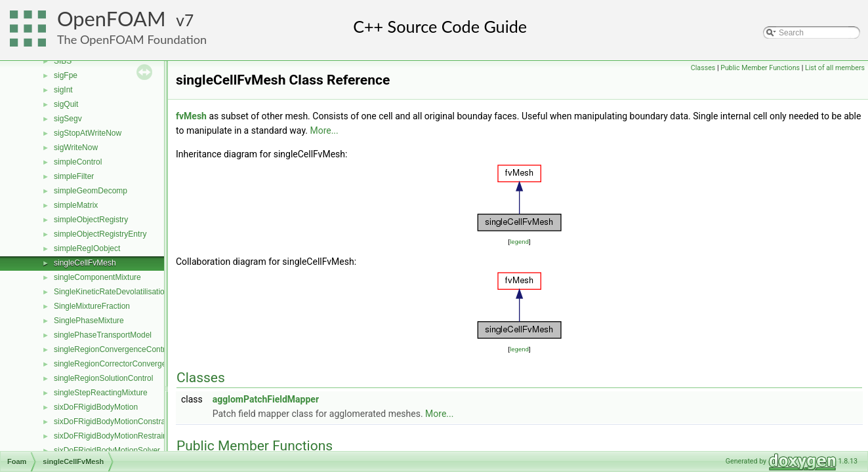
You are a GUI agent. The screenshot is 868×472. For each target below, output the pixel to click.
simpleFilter (74, 176)
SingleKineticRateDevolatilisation (111, 292)
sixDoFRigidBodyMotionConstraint (114, 422)
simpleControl (78, 162)
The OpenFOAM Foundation (132, 39)
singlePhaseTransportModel (103, 335)
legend (519, 242)
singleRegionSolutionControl (103, 378)
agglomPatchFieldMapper (266, 399)
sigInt (63, 90)
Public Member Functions (760, 68)
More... (324, 130)
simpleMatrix (76, 205)
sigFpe (66, 75)
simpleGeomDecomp (91, 191)
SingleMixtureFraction (92, 306)
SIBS (63, 61)
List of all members (835, 68)
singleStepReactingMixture (101, 393)
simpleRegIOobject (87, 248)
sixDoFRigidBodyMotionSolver (107, 450)
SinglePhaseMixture (89, 321)
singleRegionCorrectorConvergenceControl (129, 364)
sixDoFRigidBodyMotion (96, 407)
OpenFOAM (112, 19)
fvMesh (191, 116)
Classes (703, 68)
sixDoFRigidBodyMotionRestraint (112, 436)
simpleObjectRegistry (91, 220)
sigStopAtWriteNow (88, 133)
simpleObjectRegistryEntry (100, 234)
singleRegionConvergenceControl (113, 349)
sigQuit (66, 104)
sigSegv (68, 119)
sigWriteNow (76, 147)
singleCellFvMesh (85, 263)
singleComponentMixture (97, 277)
